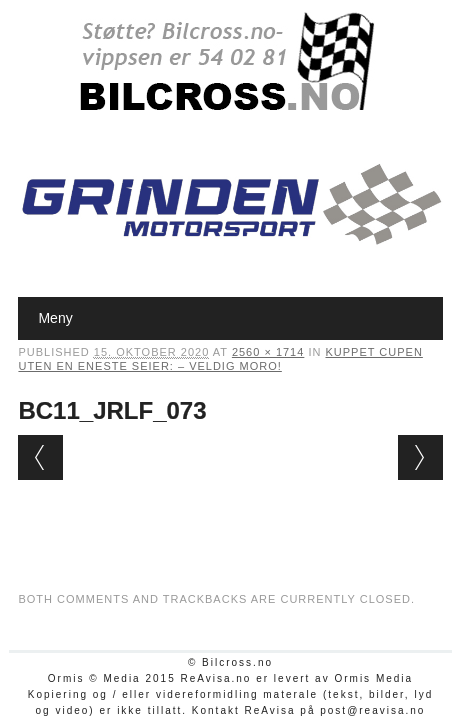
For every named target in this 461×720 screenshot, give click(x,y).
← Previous (40, 457)
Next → (420, 457)
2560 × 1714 (268, 352)
